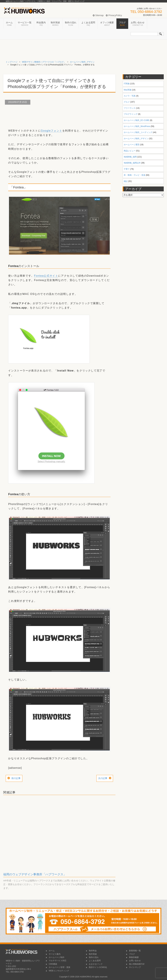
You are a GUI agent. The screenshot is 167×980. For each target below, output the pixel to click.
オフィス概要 (107, 24)
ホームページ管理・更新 (58, 967)
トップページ (12, 62)
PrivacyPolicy (114, 15)
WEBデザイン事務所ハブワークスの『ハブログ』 (44, 62)
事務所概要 (132, 957)
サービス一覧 (25, 24)
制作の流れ (71, 24)
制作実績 (55, 24)
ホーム (9, 24)
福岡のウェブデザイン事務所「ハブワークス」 (35, 874)
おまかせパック (94, 964)
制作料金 (91, 951)
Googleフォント (52, 131)
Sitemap (98, 15)
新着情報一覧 (133, 951)
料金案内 (41, 24)
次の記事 (103, 778)
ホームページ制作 (55, 957)
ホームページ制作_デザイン (82, 62)
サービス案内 (53, 954)
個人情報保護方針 (135, 964)
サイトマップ (133, 967)
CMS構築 (51, 964)
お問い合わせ (138, 24)
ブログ (122, 24)
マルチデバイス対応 (56, 961)
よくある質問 (88, 24)
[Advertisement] (63, 115)
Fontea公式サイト (46, 276)
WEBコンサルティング (57, 971)
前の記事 (16, 778)
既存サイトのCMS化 (96, 967)
